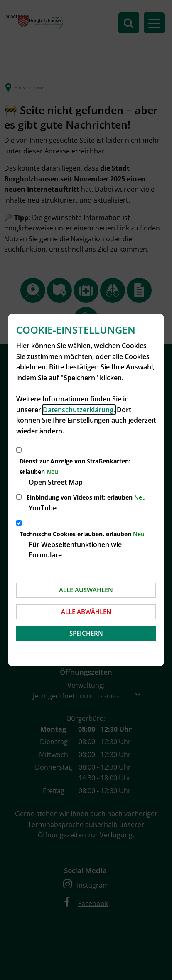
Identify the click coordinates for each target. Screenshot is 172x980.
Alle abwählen (86, 611)
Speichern (86, 633)
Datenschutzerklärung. (79, 410)
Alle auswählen (86, 590)
